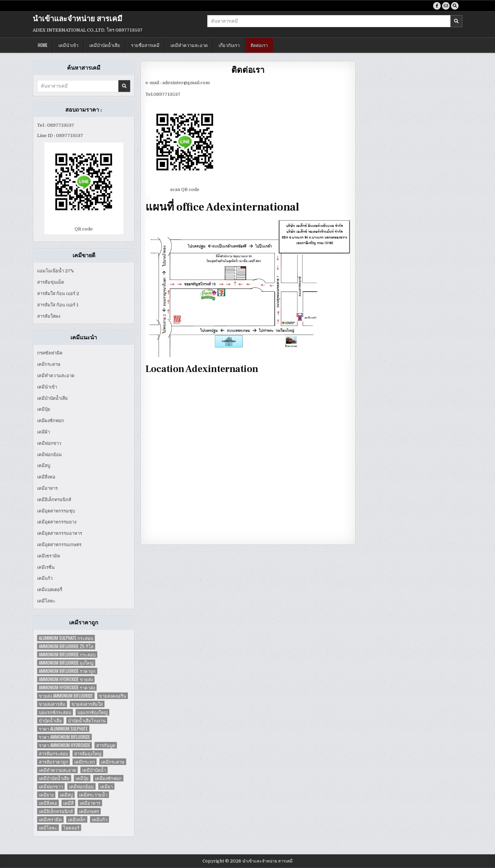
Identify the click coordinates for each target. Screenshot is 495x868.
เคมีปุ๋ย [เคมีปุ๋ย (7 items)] (82, 778)
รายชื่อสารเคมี (145, 45)
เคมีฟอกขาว (49, 443)
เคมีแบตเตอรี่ (50, 590)
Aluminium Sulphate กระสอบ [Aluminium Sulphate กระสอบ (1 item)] (66, 638)
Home (43, 45)
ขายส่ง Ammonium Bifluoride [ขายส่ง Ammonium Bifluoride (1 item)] (66, 696)
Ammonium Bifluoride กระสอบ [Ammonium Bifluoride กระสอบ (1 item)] (67, 655)
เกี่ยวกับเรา (229, 45)
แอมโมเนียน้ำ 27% (56, 271)
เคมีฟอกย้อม (49, 455)
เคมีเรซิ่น (46, 567)
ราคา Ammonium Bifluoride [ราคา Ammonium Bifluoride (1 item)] (64, 737)
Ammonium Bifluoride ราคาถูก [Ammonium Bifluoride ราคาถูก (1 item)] (67, 671)
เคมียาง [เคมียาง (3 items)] (46, 795)
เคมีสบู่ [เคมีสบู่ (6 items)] (66, 795)
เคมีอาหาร (47, 488)
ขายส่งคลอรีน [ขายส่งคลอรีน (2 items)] (113, 696)
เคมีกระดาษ (49, 364)
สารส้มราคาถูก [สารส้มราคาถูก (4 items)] (53, 762)
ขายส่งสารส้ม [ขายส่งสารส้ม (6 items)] (52, 704)
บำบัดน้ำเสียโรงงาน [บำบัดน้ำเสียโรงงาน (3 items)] (87, 720)
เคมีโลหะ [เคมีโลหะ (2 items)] (48, 828)
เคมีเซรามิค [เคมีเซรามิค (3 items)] (50, 819)
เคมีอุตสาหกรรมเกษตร (59, 545)
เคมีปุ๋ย (44, 409)
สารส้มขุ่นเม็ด (51, 282)
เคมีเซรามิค (49, 556)
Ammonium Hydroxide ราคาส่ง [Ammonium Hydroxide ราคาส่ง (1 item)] (67, 687)
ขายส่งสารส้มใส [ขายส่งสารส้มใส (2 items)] (87, 704)
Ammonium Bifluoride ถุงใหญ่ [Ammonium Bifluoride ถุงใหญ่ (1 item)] (66, 663)
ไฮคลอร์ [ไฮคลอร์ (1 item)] (71, 828)
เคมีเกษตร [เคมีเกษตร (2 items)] (89, 811)
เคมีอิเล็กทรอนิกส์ (54, 500)
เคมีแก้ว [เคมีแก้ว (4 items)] (100, 819)
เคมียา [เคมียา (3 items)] (106, 786)
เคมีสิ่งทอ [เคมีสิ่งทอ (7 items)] (48, 803)
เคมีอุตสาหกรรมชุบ (56, 511)
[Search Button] (455, 6)
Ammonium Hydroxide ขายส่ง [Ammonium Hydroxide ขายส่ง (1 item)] (66, 679)
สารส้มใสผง (49, 316)
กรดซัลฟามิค (50, 353)
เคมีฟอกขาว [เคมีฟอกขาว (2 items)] (51, 786)
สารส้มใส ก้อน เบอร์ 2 (58, 294)
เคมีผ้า (43, 432)
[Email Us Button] (446, 6)
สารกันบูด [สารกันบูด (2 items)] (106, 745)
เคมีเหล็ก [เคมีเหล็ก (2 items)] (77, 819)
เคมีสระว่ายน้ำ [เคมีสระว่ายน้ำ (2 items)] (93, 795)
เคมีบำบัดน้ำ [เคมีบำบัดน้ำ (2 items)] (94, 770)
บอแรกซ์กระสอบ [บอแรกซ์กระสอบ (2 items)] (55, 712)
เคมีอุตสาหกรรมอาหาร (60, 533)
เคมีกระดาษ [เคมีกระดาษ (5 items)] (113, 762)
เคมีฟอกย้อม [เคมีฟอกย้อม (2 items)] (81, 786)
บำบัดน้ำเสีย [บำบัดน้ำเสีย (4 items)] (50, 720)
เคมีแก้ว (45, 578)
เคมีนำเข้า (68, 45)
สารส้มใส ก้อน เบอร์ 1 (58, 305)
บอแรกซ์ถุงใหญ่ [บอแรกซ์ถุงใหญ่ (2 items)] (92, 712)
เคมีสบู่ (44, 466)
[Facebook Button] (437, 6)
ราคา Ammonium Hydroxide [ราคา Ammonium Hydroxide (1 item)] (64, 745)
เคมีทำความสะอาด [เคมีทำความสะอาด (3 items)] (57, 770)
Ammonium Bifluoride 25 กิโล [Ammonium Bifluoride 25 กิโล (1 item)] (66, 646)
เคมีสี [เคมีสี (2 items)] (68, 803)
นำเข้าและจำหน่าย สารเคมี (78, 19)
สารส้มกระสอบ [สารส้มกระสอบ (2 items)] (53, 753)
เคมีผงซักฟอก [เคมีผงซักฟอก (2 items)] (108, 778)
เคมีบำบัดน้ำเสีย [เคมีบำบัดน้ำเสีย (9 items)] (54, 778)
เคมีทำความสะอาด (189, 45)
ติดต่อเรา (259, 45)
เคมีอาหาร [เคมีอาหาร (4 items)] (90, 803)
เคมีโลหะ (46, 601)
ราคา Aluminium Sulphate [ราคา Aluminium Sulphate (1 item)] (63, 729)
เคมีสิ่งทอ (46, 477)
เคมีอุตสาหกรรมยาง (57, 522)
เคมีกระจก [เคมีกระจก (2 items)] (85, 762)
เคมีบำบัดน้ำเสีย (105, 45)
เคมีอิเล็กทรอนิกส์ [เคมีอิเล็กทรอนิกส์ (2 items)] (56, 811)
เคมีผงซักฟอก (51, 421)
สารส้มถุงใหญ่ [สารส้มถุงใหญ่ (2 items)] (88, 753)
